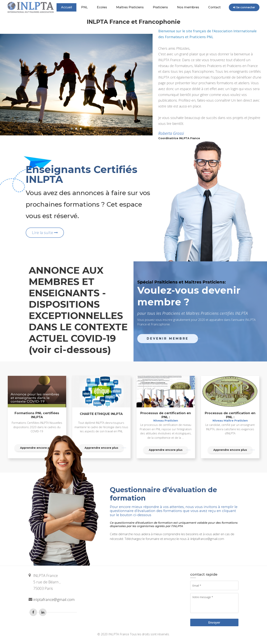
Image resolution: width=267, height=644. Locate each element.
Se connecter (244, 7)
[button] (72, 129)
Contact (214, 7)
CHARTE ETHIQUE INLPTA (101, 414)
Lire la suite (45, 232)
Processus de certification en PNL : (166, 417)
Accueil (67, 7)
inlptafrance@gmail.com (54, 600)
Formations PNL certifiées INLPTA (37, 415)
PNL (84, 7)
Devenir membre (168, 339)
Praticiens (160, 7)
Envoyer (214, 622)
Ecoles (102, 7)
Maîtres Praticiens (130, 7)
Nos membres (188, 7)
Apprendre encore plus (101, 448)
